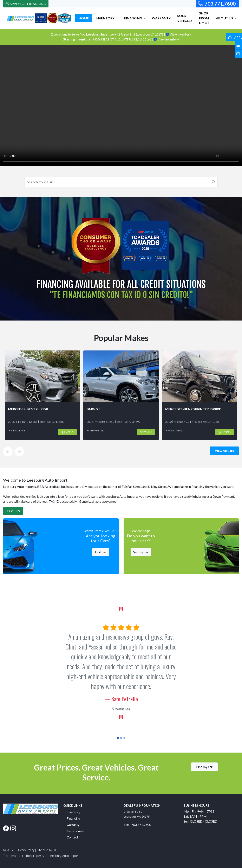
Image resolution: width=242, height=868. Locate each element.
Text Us (13, 511)
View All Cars (224, 451)
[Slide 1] (118, 738)
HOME (84, 18)
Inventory (73, 812)
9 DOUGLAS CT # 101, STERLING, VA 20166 (122, 39)
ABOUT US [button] (225, 18)
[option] (42, 395)
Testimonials (76, 831)
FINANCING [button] (133, 18)
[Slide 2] (121, 738)
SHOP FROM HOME (204, 18)
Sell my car (141, 552)
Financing (73, 818)
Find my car (204, 767)
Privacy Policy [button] (25, 850)
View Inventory (178, 34)
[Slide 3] (124, 738)
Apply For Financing (26, 4)
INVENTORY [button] (105, 18)
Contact (72, 837)
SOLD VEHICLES (185, 18)
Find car (101, 552)
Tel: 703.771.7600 (137, 825)
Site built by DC (47, 850)
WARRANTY (161, 18)
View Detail (17, 430)
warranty (73, 825)
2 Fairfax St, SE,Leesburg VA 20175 (141, 34)
